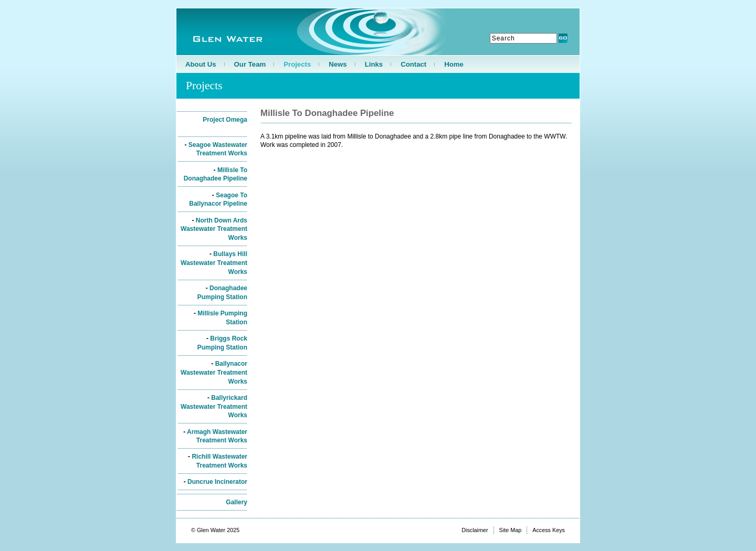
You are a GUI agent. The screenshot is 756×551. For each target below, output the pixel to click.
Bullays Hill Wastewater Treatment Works (214, 263)
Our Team (250, 64)
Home (454, 64)
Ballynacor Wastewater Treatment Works (214, 373)
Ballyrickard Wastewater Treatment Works (214, 407)
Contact (413, 64)
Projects (297, 64)
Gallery (237, 502)
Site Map (511, 530)
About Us (201, 64)
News (338, 64)
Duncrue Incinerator (217, 482)
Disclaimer (475, 530)
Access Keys (549, 530)
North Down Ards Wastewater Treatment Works (214, 229)
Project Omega (225, 120)
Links (374, 64)
